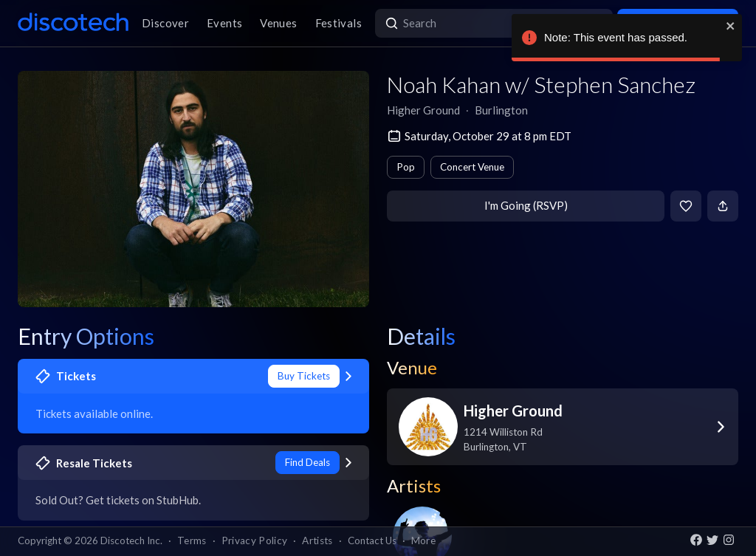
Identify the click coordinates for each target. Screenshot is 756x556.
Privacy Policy (255, 540)
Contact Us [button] (372, 540)
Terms (192, 540)
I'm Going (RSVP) (526, 205)
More (423, 540)
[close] (731, 26)
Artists (317, 540)
